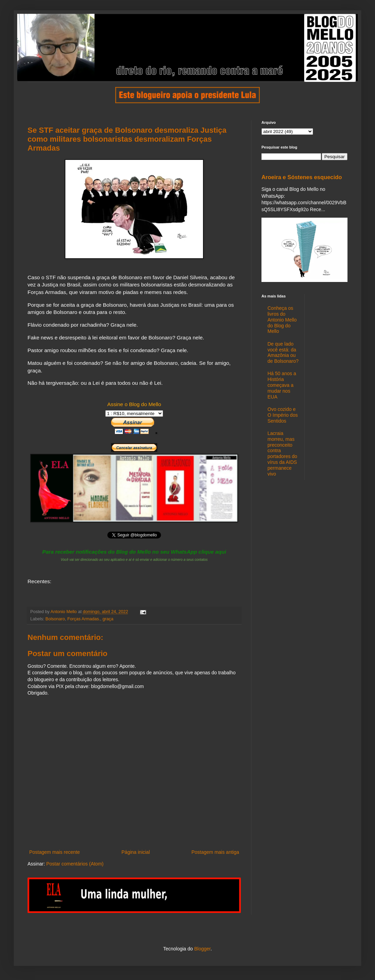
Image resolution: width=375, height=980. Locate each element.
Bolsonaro (55, 619)
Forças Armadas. (84, 619)
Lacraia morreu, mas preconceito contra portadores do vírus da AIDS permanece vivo (282, 454)
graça (108, 619)
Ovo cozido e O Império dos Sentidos (283, 415)
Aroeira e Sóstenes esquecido (302, 177)
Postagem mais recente (55, 852)
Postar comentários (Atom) (75, 864)
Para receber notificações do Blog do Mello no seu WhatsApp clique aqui (134, 552)
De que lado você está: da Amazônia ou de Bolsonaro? (283, 352)
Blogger (202, 949)
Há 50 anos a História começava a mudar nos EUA (282, 385)
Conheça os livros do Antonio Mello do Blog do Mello (282, 320)
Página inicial (136, 852)
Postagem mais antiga (215, 852)
